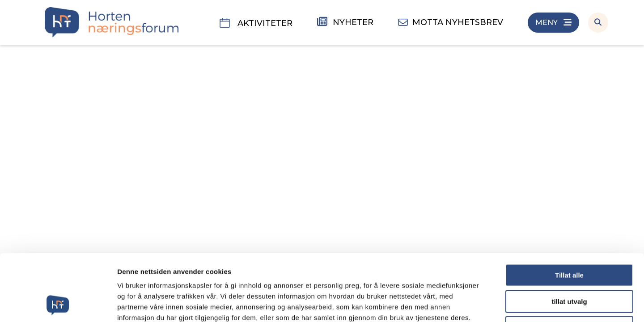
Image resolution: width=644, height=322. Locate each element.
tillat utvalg (569, 239)
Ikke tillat (569, 265)
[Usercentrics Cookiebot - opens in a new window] (58, 305)
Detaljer (476, 304)
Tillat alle (569, 213)
